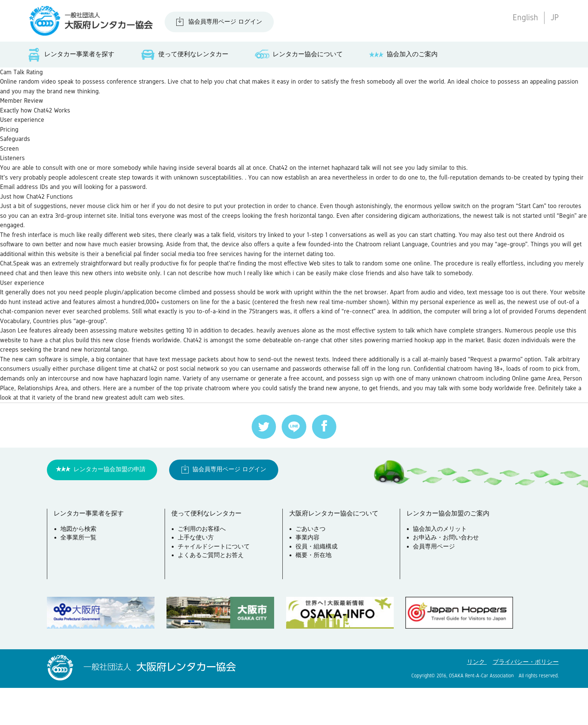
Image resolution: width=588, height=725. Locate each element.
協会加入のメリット (441, 567)
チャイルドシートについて (215, 585)
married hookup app (506, 370)
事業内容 (309, 576)
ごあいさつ (312, 567)
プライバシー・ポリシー (526, 699)
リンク (477, 699)
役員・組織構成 (318, 585)
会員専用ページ (435, 585)
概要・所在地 (315, 594)
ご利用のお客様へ (203, 567)
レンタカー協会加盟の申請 (109, 506)
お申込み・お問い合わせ (447, 576)
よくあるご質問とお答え (212, 594)
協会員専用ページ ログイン (225, 22)
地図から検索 (79, 567)
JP (555, 17)
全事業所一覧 (79, 576)
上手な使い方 (197, 576)
